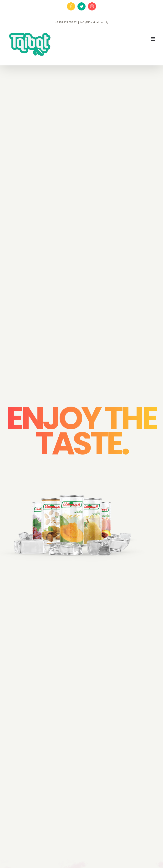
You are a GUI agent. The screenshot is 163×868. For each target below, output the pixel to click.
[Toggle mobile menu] (153, 39)
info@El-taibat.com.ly (94, 22)
